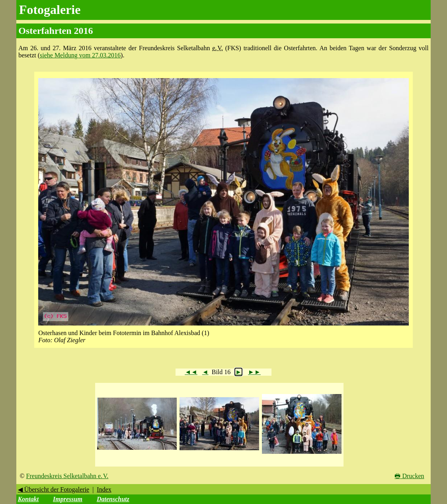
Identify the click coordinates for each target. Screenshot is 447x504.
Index (104, 489)
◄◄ (191, 372)
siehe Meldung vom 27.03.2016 (80, 55)
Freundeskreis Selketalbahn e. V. (67, 476)
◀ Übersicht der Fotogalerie (54, 489)
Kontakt (28, 499)
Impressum (68, 499)
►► (254, 372)
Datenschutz (113, 499)
